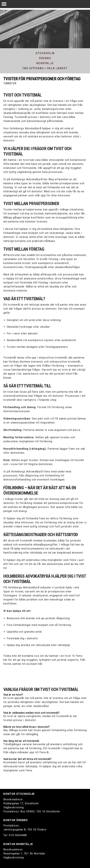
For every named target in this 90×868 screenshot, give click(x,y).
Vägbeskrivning (14, 807)
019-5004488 (18, 835)
